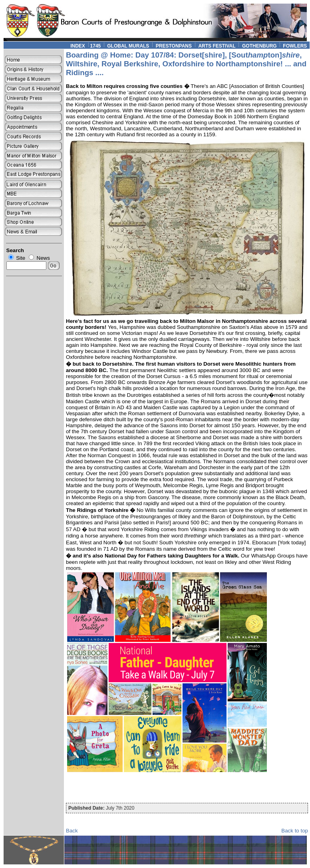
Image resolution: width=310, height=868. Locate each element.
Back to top (295, 831)
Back (72, 831)
